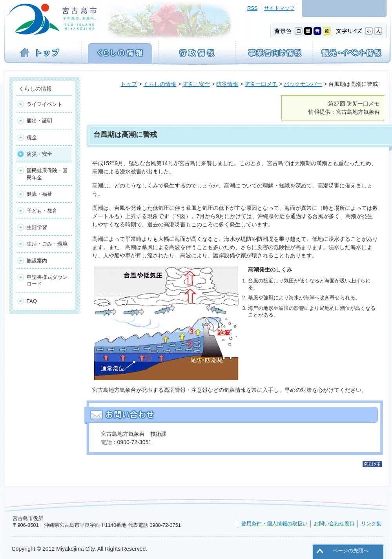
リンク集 (371, 523)
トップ (129, 84)
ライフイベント (45, 104)
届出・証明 (39, 121)
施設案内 (37, 261)
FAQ (32, 301)
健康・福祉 (39, 194)
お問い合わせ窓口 (334, 523)
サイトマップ (279, 8)
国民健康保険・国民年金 (47, 174)
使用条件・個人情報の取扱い (274, 523)
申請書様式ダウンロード (47, 280)
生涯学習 (37, 227)
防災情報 (227, 84)
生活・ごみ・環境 (47, 244)
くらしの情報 (160, 84)
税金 (32, 137)
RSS (252, 8)
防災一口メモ (261, 84)
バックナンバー (303, 84)
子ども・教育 (42, 211)
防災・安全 (196, 84)
